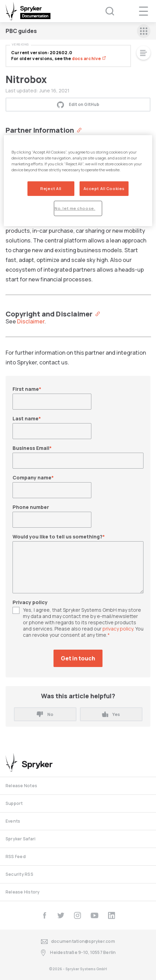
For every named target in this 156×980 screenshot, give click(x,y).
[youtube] (95, 915)
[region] (78, 181)
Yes (111, 714)
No (45, 714)
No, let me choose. (75, 208)
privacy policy (118, 629)
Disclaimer (31, 321)
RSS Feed (16, 857)
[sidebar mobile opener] (144, 31)
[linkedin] (112, 915)
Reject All (51, 188)
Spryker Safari (20, 839)
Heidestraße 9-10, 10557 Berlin (78, 953)
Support (14, 803)
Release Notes (21, 786)
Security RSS (19, 874)
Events (13, 821)
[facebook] (44, 915)
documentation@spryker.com (78, 942)
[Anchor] (78, 130)
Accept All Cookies (104, 188)
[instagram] (77, 915)
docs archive (89, 59)
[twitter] (61, 915)
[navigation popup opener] (143, 11)
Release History (23, 892)
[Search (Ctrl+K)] (105, 11)
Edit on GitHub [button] (78, 105)
